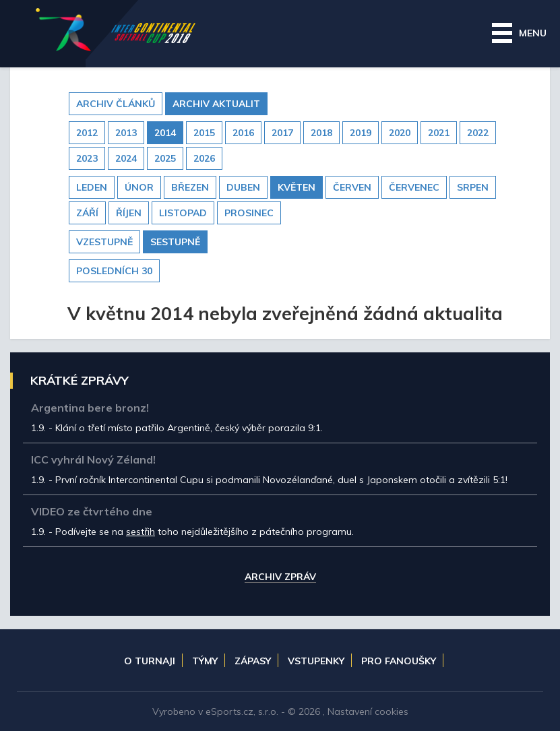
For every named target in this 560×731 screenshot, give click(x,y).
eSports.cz (229, 711)
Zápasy (253, 661)
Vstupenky (316, 661)
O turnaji (150, 661)
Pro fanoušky (399, 661)
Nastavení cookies (368, 711)
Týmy (205, 661)
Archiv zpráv (280, 577)
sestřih (141, 532)
